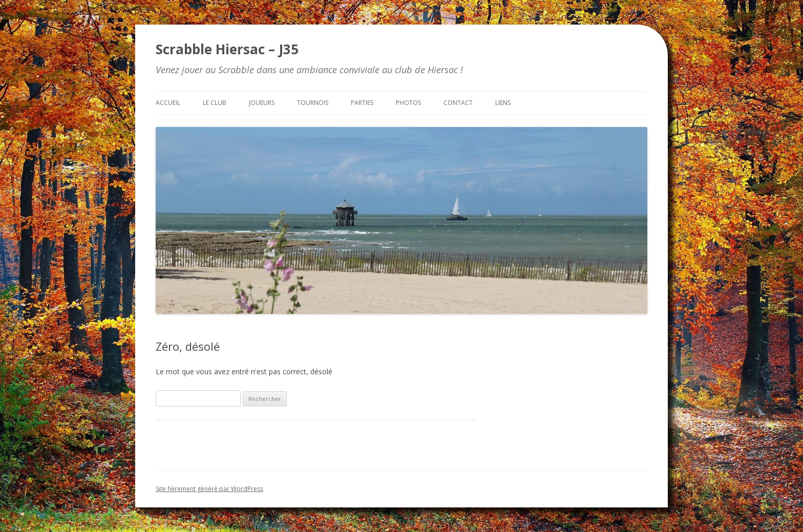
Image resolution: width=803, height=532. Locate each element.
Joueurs (262, 103)
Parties (362, 103)
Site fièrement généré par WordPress (209, 489)
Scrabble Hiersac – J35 (227, 49)
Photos (408, 103)
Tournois (313, 103)
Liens (503, 103)
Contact (458, 103)
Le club (215, 103)
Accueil (168, 103)
